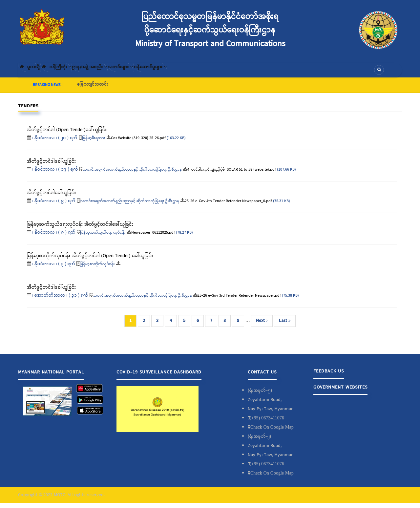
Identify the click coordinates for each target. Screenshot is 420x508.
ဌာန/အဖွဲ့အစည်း (115, 73)
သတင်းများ (157, 73)
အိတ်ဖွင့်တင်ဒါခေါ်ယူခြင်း (52, 198)
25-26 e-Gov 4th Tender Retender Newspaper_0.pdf (228, 207)
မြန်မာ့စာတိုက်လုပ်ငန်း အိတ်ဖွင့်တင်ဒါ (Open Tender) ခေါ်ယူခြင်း (90, 261)
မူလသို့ (34, 73)
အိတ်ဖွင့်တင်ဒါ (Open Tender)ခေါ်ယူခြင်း (67, 135)
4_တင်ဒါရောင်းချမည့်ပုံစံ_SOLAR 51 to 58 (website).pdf (232, 175)
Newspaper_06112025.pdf (153, 238)
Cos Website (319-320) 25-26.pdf (138, 144)
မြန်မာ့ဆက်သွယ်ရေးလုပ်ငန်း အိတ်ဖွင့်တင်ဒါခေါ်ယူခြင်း (80, 230)
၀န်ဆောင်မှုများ (197, 73)
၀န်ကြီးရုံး (71, 73)
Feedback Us (329, 376)
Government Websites (340, 392)
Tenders (28, 111)
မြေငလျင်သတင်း (93, 90)
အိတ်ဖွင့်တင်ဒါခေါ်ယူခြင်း (52, 167)
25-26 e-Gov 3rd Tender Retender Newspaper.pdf (239, 301)
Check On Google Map (272, 432)
